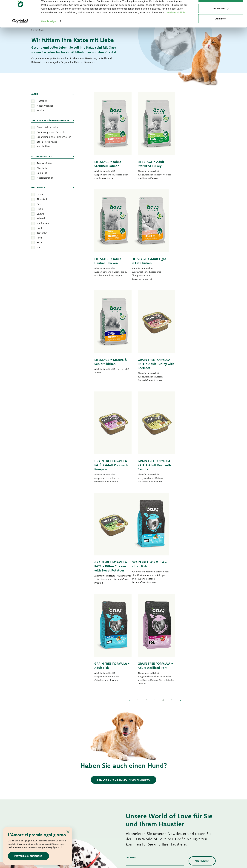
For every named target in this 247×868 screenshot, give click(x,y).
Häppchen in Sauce (136, 755)
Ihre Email (131, 656)
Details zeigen (49, 31)
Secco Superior (133, 724)
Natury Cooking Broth (137, 793)
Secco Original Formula (90, 718)
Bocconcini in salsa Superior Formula (145, 749)
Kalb (39, 247)
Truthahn (42, 233)
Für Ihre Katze (136, 711)
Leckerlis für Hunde (88, 801)
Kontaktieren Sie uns (192, 750)
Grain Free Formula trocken (93, 746)
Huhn (40, 209)
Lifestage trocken (87, 724)
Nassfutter (43, 168)
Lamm (40, 214)
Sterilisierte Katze (47, 142)
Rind (39, 238)
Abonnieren (202, 659)
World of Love (41, 711)
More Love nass (134, 804)
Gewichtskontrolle (47, 127)
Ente (39, 204)
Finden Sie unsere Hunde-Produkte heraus (124, 578)
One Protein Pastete (89, 762)
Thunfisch (42, 199)
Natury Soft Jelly (87, 790)
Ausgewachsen (45, 106)
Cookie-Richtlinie (175, 23)
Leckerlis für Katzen (136, 810)
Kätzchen (42, 101)
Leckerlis (42, 173)
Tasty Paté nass (86, 779)
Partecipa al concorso (28, 856)
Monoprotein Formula (90, 729)
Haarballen (43, 146)
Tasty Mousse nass (135, 766)
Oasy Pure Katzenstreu (137, 815)
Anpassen (221, 19)
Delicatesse (132, 777)
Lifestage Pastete (87, 757)
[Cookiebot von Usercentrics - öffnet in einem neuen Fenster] (20, 31)
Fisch (40, 228)
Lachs (40, 194)
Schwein (42, 218)
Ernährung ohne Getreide (51, 132)
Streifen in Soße (87, 784)
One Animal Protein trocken (93, 735)
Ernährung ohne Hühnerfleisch (54, 137)
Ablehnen (221, 29)
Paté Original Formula (90, 751)
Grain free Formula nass (91, 773)
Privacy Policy (132, 678)
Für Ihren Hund (89, 711)
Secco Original (133, 718)
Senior (40, 110)
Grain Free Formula (88, 740)
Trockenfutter (45, 163)
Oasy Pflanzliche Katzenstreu (140, 821)
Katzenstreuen (45, 178)
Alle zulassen (221, 8)
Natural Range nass (88, 795)
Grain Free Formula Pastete (92, 768)
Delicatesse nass (134, 782)
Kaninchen (43, 223)
